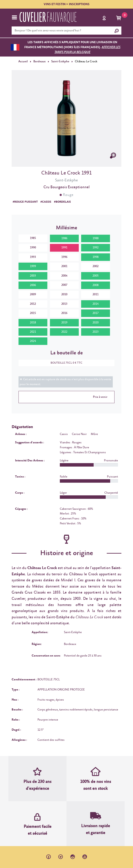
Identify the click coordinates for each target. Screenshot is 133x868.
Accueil (23, 61)
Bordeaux (39, 61)
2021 (33, 332)
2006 (33, 285)
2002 (96, 266)
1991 (64, 248)
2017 (96, 313)
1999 (33, 266)
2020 (96, 323)
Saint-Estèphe (60, 61)
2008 (96, 285)
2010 (64, 294)
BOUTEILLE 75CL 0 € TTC (64, 363)
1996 (64, 257)
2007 (64, 285)
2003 (33, 276)
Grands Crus (22, 592)
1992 (96, 248)
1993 (33, 257)
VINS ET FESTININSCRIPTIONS (67, 4)
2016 (64, 313)
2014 (96, 304)
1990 (33, 248)
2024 (33, 341)
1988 (96, 238)
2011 (96, 294)
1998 (96, 257)
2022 (64, 332)
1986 (64, 238)
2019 (64, 323)
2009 (33, 294)
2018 (33, 323)
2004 (64, 276)
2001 (64, 266)
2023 (96, 332)
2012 (33, 304)
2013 (64, 304)
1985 (33, 238)
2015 (33, 313)
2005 (96, 276)
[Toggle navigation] (14, 17)
